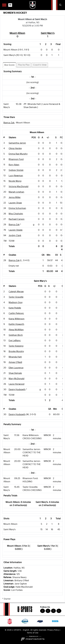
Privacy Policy (53, 630)
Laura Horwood (16, 384)
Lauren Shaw (15, 203)
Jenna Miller (15, 197)
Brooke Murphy (16, 351)
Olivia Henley (15, 148)
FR (10, 5)
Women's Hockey (15, 13)
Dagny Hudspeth (17, 390)
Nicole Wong (15, 181)
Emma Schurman (17, 208)
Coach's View (40, 65)
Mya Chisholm (16, 214)
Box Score (9, 65)
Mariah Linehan (16, 192)
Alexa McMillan (16, 330)
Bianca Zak (9, 123)
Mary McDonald (16, 379)
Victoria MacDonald (18, 187)
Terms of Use (33, 633)
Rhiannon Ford (16, 159)
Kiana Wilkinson (17, 319)
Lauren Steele (16, 230)
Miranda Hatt (15, 357)
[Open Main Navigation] (4, 5)
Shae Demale (15, 373)
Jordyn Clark (15, 235)
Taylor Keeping (16, 346)
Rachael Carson (17, 219)
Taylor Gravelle (16, 297)
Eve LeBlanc (15, 341)
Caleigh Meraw (16, 292)
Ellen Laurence (16, 368)
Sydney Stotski (16, 170)
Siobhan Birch (16, 335)
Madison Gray (16, 302)
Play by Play (24, 65)
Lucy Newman (16, 176)
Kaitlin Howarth (16, 324)
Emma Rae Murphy (18, 154)
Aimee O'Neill (15, 362)
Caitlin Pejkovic (16, 313)
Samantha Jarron (17, 143)
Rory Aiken (14, 165)
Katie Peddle (15, 308)
